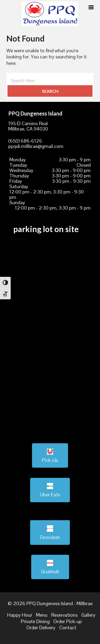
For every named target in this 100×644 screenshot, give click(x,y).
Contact (68, 628)
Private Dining (35, 621)
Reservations (64, 615)
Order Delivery (41, 628)
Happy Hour (20, 615)
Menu (42, 615)
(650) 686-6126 (25, 141)
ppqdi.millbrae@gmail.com (36, 146)
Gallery (88, 615)
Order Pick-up (68, 621)
